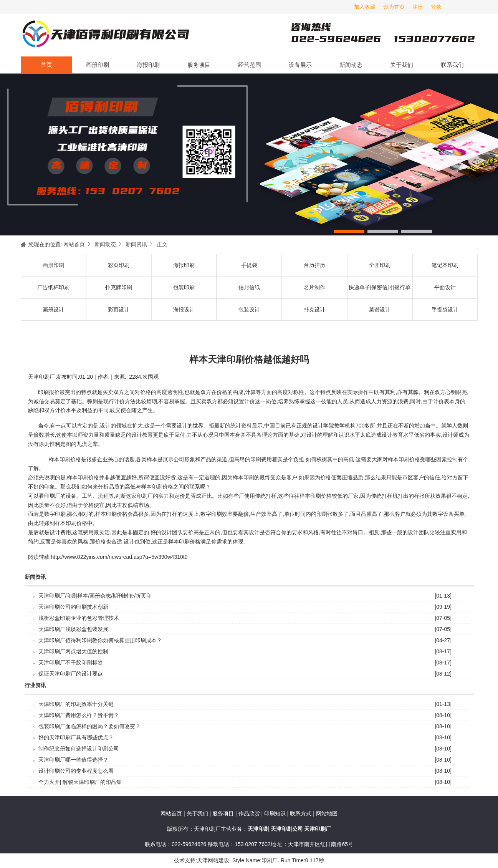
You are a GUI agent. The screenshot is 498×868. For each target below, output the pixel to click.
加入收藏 (365, 7)
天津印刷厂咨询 (370, 35)
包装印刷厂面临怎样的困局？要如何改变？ (89, 726)
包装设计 (249, 310)
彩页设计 (119, 310)
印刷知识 (276, 813)
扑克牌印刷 (119, 287)
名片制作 (314, 287)
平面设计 (445, 287)
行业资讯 (35, 685)
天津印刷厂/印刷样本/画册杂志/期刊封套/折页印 (95, 596)
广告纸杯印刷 (53, 287)
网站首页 (74, 244)
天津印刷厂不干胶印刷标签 (71, 663)
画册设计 (53, 310)
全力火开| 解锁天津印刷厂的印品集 (80, 782)
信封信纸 (249, 287)
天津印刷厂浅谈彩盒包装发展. (74, 629)
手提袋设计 (445, 310)
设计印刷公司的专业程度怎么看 (76, 771)
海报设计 (184, 310)
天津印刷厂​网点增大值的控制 (73, 651)
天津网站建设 (213, 860)
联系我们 (452, 65)
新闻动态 (351, 65)
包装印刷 (184, 287)
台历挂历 (314, 265)
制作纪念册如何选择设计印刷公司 (79, 749)
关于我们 (402, 65)
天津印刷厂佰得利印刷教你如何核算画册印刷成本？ (100, 640)
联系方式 (301, 813)
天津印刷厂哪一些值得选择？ (73, 760)
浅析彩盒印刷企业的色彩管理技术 (79, 618)
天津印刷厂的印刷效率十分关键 (76, 704)
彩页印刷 (119, 265)
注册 (418, 7)
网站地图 (327, 813)
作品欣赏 (250, 813)
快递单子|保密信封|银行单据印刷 (380, 291)
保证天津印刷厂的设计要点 (71, 674)
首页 (46, 65)
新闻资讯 (136, 244)
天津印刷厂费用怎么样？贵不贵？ (79, 715)
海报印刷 (148, 65)
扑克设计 (314, 310)
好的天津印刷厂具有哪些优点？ (76, 737)
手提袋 (249, 265)
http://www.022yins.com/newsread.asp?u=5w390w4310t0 (119, 557)
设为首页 (394, 7)
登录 (436, 7)
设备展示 (300, 65)
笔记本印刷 (445, 265)
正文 (162, 244)
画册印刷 (98, 65)
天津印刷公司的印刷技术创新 (73, 607)
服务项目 (199, 65)
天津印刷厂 (105, 35)
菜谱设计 (380, 310)
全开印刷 (380, 265)
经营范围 (250, 65)
